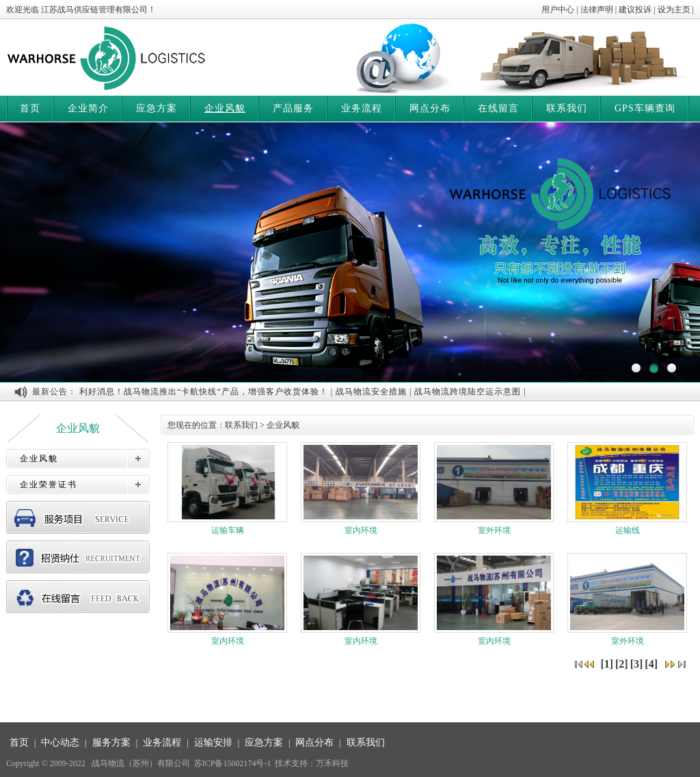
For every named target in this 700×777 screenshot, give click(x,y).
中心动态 (60, 742)
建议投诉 (635, 10)
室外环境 (494, 489)
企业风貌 (225, 108)
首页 (30, 108)
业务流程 (362, 108)
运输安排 (213, 742)
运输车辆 (227, 489)
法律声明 (597, 10)
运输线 (627, 489)
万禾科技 (332, 763)
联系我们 (567, 108)
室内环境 (361, 489)
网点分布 (430, 108)
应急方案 (157, 108)
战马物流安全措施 (371, 392)
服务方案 (111, 742)
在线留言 (498, 108)
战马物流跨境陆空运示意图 (468, 392)
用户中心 (558, 10)
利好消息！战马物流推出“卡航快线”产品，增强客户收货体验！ (204, 392)
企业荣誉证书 (49, 485)
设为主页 (674, 10)
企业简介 (88, 108)
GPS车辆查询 (645, 108)
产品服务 (293, 108)
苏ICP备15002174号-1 (233, 763)
